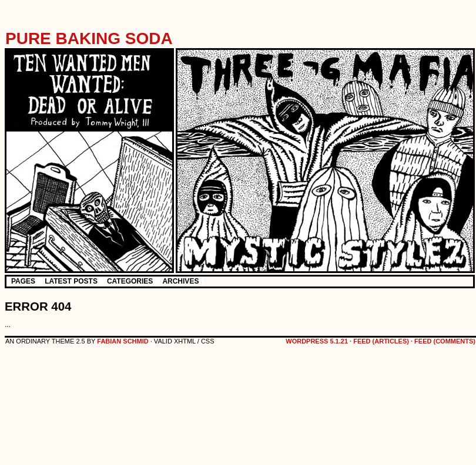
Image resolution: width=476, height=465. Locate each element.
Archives (180, 281)
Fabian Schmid (123, 341)
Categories (130, 281)
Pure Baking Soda (89, 38)
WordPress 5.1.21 (317, 341)
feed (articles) (381, 341)
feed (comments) (445, 341)
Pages (23, 281)
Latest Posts (71, 281)
